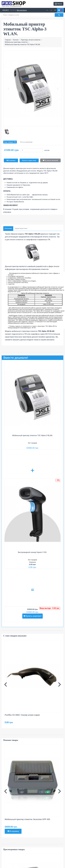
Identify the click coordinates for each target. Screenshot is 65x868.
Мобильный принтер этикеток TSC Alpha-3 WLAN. (32, 435)
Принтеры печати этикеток (31, 40)
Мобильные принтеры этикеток (16, 42)
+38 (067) (5, 10)
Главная (8, 40)
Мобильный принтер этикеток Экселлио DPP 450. (28, 819)
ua (47, 10)
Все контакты (22, 10)
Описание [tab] (8, 228)
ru (51, 10)
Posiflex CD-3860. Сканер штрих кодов (22, 715)
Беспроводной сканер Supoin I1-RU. (32, 552)
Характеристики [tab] (21, 228)
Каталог (16, 40)
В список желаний (50, 160)
